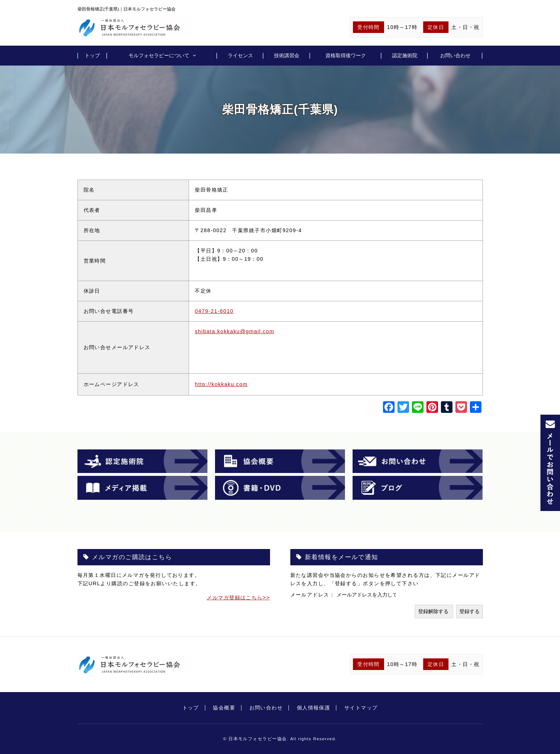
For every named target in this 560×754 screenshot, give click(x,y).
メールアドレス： (314, 595)
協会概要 (224, 708)
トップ (92, 55)
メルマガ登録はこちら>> (238, 598)
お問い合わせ (455, 55)
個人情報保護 (314, 708)
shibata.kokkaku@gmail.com (234, 331)
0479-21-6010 (214, 311)
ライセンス (240, 55)
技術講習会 (287, 55)
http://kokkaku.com (221, 384)
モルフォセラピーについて (159, 55)
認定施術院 (405, 55)
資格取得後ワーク (346, 55)
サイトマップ (361, 708)
